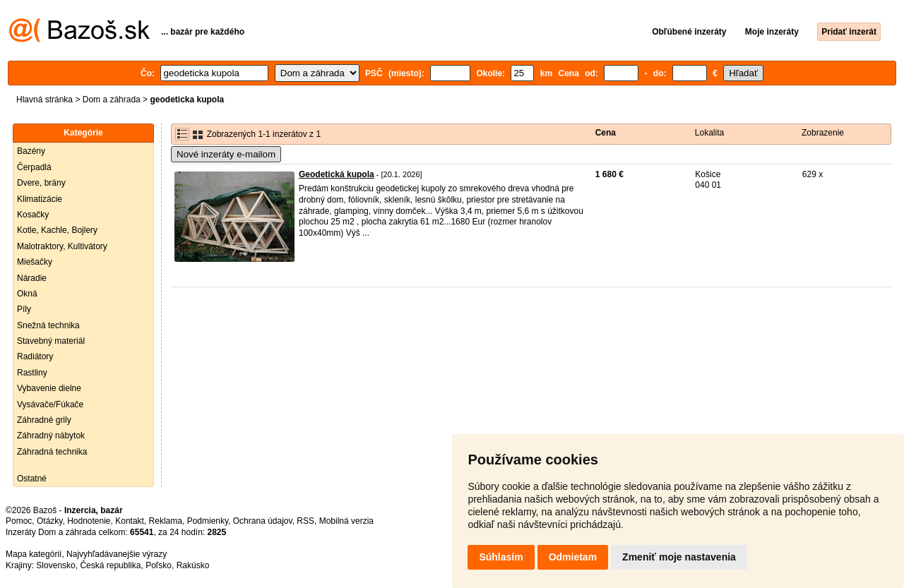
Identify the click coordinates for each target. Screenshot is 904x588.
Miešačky (35, 262)
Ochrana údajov (263, 521)
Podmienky (208, 521)
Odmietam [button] (573, 557)
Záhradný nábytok (51, 436)
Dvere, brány (41, 183)
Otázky (49, 521)
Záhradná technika (52, 452)
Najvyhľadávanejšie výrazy (117, 554)
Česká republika (110, 565)
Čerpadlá (34, 167)
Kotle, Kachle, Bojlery (57, 230)
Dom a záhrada (112, 100)
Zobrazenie (823, 133)
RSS (305, 521)
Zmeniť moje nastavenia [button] (679, 557)
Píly (24, 309)
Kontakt (130, 521)
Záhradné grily (44, 420)
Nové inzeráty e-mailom (226, 154)
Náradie (32, 278)
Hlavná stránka (44, 100)
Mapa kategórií (34, 554)
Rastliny (32, 373)
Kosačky (33, 215)
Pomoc (19, 521)
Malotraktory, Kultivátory (62, 246)
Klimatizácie (40, 199)
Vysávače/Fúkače (50, 404)
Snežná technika (48, 325)
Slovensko (55, 565)
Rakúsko (193, 565)
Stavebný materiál (51, 341)
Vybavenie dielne (49, 388)
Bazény (31, 151)
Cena (606, 133)
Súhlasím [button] (501, 557)
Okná (27, 294)
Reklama (166, 521)
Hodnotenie (89, 521)
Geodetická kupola (337, 174)
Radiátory (35, 356)
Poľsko (159, 565)
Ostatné (32, 479)
